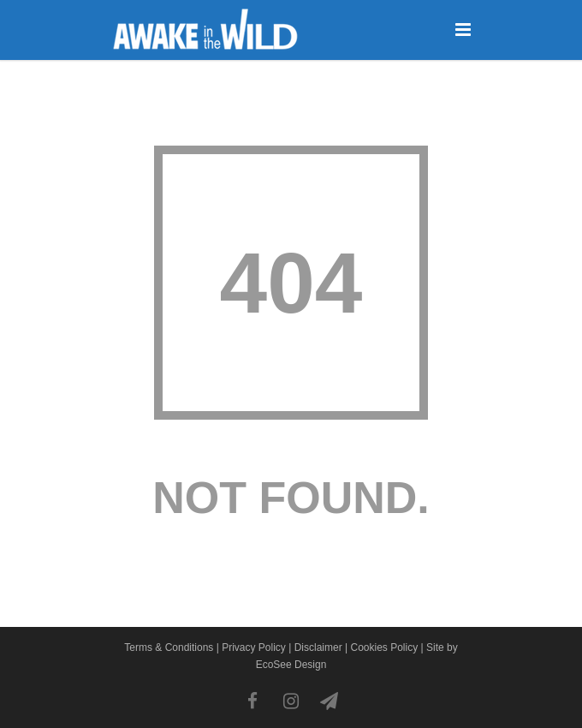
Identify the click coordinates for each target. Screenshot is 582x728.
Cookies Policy (384, 647)
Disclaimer (318, 647)
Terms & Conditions (169, 647)
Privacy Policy (254, 647)
